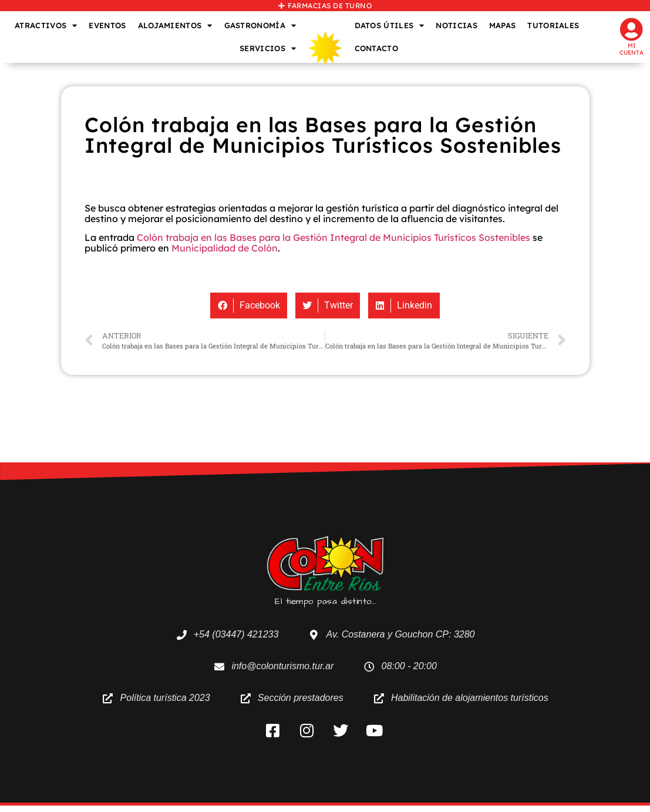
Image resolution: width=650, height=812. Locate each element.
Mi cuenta (632, 49)
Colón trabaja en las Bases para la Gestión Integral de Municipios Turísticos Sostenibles (334, 237)
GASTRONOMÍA (260, 26)
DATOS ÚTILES (390, 26)
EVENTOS (107, 25)
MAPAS (503, 25)
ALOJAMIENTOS (175, 26)
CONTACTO (376, 48)
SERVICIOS (268, 48)
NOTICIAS (456, 25)
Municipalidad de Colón (225, 248)
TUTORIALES (553, 25)
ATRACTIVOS (46, 26)
